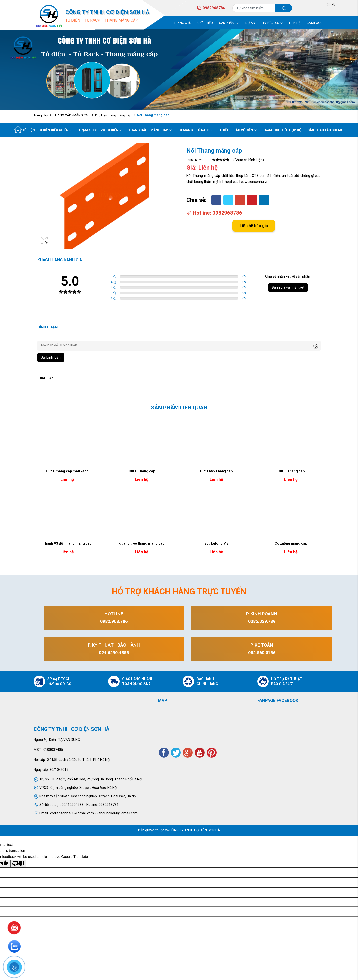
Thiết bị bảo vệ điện (238, 130)
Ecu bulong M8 (216, 543)
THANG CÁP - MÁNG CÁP (71, 115)
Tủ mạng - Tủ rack (196, 130)
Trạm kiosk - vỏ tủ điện (100, 130)
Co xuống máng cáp (291, 543)
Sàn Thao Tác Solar (325, 130)
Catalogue (315, 23)
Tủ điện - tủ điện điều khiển (47, 130)
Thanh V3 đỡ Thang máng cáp (67, 543)
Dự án (250, 23)
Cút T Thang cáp (291, 471)
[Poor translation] (18, 863)
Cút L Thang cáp (142, 471)
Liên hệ (295, 23)
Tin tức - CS (272, 23)
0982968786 (211, 8)
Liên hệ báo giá (254, 226)
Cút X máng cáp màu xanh (67, 471)
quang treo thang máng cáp (142, 543)
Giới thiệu (205, 23)
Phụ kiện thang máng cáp (113, 115)
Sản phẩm (229, 23)
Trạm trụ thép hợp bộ (282, 130)
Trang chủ (182, 23)
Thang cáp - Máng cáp (150, 130)
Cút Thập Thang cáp (216, 471)
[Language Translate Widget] (331, 4)
